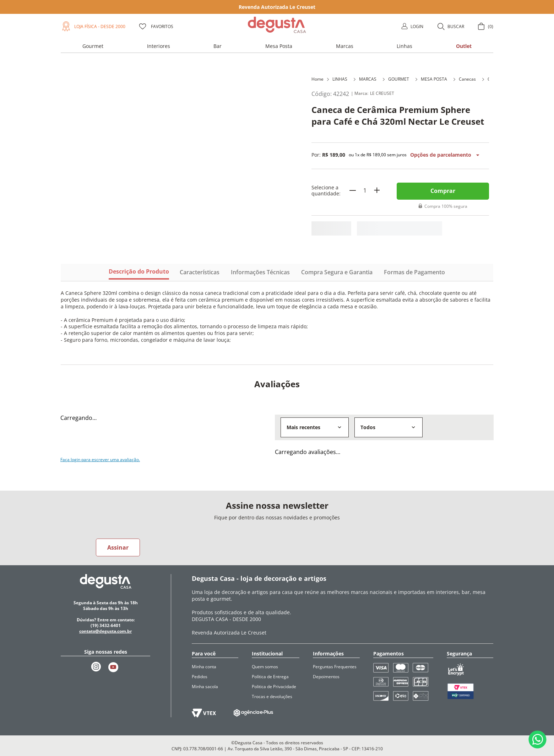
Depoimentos (326, 677)
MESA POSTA (434, 79)
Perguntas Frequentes (335, 667)
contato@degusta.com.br (105, 631)
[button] (450, 26)
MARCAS (368, 79)
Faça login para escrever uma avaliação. (100, 460)
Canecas (467, 79)
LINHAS (340, 79)
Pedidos (200, 677)
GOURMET (399, 79)
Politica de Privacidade (274, 687)
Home (317, 79)
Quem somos (265, 667)
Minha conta (204, 667)
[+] (377, 190)
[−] (353, 190)
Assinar (118, 547)
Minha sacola (205, 687)
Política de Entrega (270, 677)
